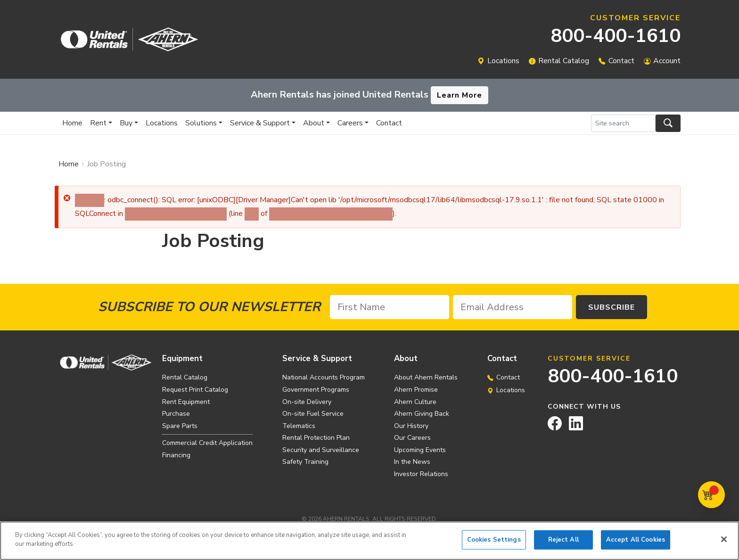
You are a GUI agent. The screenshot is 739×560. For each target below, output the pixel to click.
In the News (412, 462)
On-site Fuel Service (313, 414)
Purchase (176, 414)
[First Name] (390, 307)
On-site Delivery (307, 402)
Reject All (563, 544)
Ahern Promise (416, 390)
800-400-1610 (616, 36)
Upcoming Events (420, 450)
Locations (503, 61)
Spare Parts (180, 426)
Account (667, 61)
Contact (621, 61)
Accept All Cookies (636, 544)
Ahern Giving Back (422, 414)
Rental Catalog (564, 61)
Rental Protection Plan (316, 438)
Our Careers (412, 438)
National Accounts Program (324, 377)
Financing (176, 455)
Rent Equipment (186, 402)
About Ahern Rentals (426, 377)
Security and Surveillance (321, 450)
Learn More (460, 95)
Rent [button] (98, 123)
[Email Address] (513, 307)
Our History (411, 426)
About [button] (314, 123)
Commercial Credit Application (207, 443)
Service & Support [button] (260, 123)
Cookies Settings (494, 544)
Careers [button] (350, 123)
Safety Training (305, 462)
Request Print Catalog (195, 390)
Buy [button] (126, 123)
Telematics (299, 426)
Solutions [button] (201, 123)
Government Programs (316, 390)
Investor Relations (421, 474)
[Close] (724, 544)
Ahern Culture (415, 402)
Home (72, 123)
